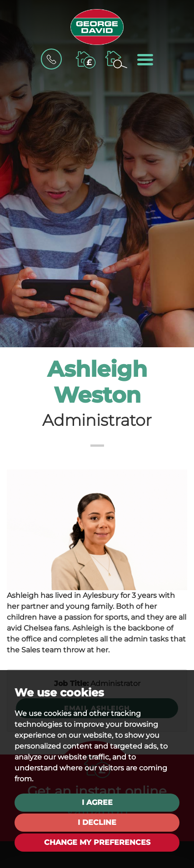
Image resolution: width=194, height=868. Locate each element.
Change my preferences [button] (97, 842)
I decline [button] (97, 822)
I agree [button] (97, 802)
